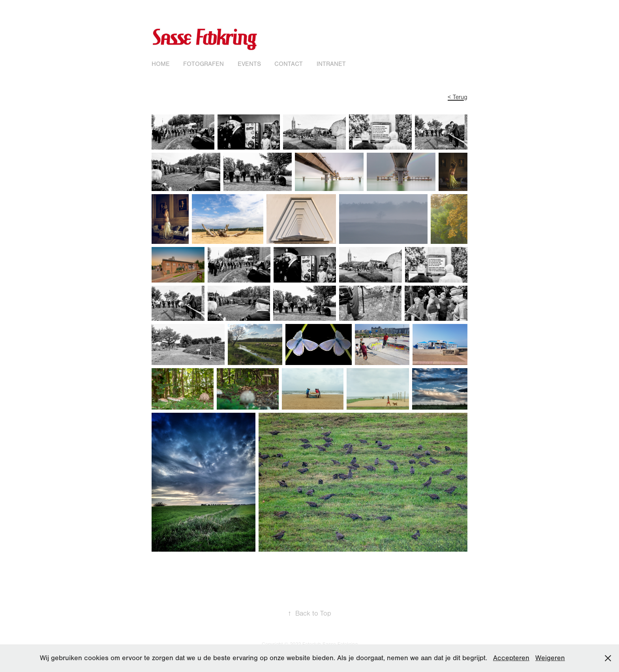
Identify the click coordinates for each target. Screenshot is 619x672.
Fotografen (204, 64)
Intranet (331, 64)
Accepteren (511, 658)
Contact (289, 64)
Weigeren (550, 658)
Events (249, 64)
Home (161, 64)
